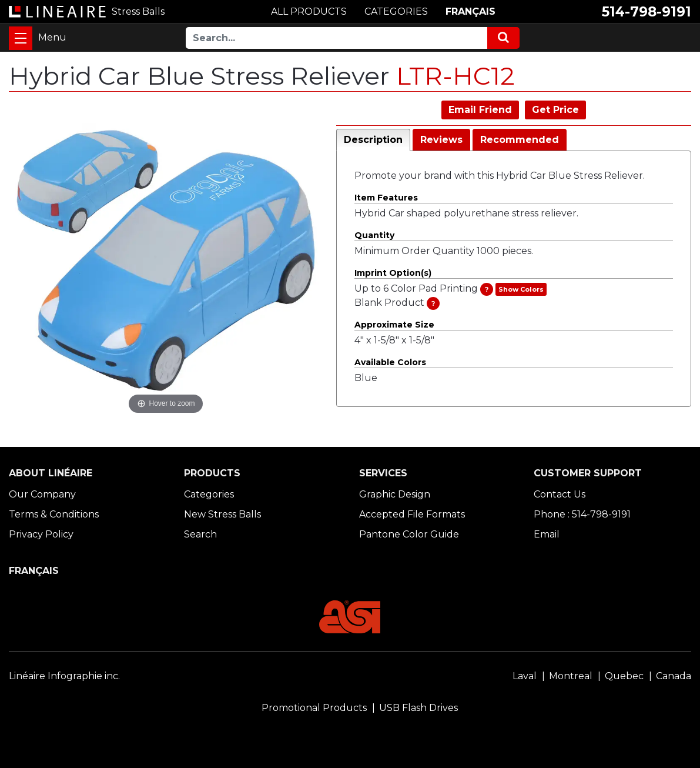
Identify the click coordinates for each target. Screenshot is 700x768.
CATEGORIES (396, 11)
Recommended (520, 140)
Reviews (441, 140)
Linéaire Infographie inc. (64, 676)
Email (547, 534)
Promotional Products (314, 708)
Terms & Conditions (54, 514)
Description (373, 140)
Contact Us (560, 494)
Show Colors (521, 289)
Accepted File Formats (412, 514)
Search (200, 534)
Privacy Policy (41, 534)
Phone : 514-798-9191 (582, 514)
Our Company (42, 494)
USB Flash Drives (418, 708)
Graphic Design (395, 494)
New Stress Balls (222, 514)
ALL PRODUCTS (309, 11)
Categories (209, 494)
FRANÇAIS (470, 11)
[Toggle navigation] (21, 38)
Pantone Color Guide (409, 534)
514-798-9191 (647, 12)
